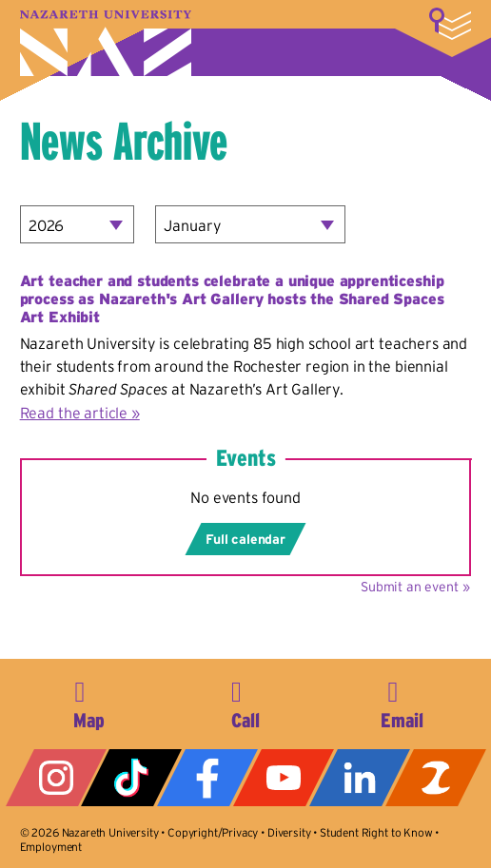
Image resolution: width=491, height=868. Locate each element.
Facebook (207, 778)
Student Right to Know (376, 832)
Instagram (56, 778)
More (450, 24)
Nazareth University (106, 43)
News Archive (124, 141)
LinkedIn (360, 778)
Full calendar (245, 539)
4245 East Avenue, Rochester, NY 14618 (88, 702)
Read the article (74, 413)
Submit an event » (415, 587)
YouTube (284, 778)
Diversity (289, 832)
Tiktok (131, 778)
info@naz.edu (403, 702)
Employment (51, 847)
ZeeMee (436, 778)
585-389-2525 (245, 702)
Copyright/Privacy (213, 832)
